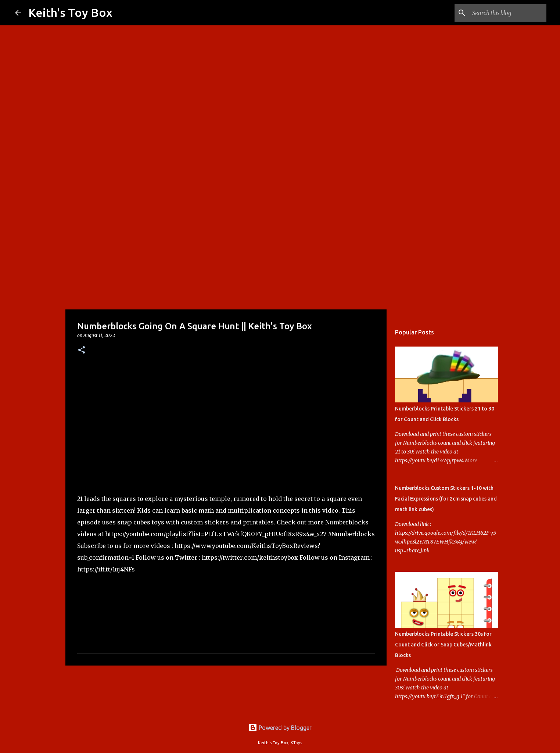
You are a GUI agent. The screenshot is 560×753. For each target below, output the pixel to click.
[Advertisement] (280, 251)
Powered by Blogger (280, 728)
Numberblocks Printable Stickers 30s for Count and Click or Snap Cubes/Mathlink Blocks (443, 645)
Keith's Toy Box (70, 12)
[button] (82, 350)
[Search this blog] (508, 13)
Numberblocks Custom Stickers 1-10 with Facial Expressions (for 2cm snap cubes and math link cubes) (446, 499)
